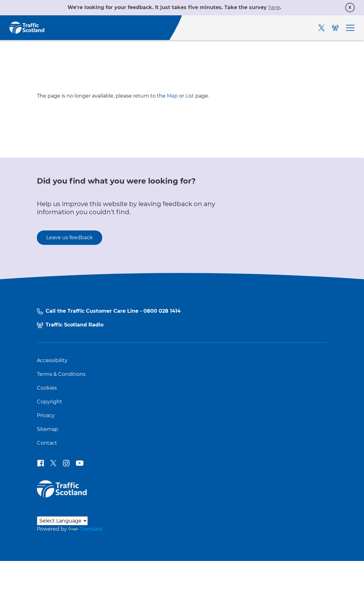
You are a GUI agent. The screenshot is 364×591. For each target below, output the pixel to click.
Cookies (47, 388)
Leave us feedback (70, 237)
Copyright (50, 402)
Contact (47, 443)
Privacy (46, 416)
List (190, 96)
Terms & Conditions (61, 374)
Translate (85, 529)
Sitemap (47, 429)
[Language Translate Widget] (62, 521)
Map (172, 96)
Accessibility (52, 361)
